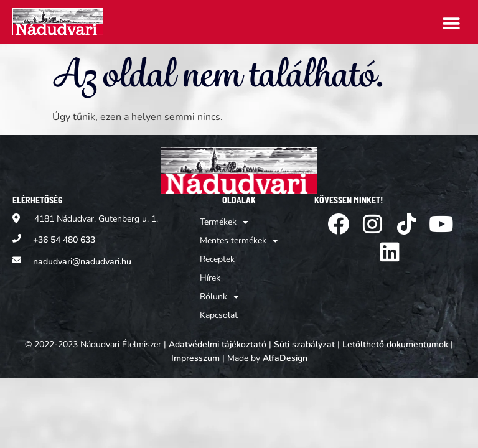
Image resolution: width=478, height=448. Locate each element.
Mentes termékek (239, 241)
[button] (452, 23)
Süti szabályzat (304, 344)
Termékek (224, 222)
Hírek (210, 278)
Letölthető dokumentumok (395, 344)
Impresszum (195, 358)
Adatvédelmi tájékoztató (218, 344)
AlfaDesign (285, 358)
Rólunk (219, 297)
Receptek (217, 259)
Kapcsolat (219, 315)
